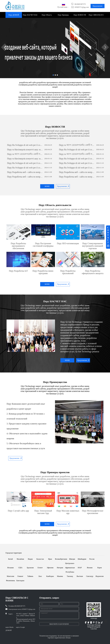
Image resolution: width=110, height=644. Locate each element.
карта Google (20, 627)
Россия (92, 559)
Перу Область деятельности (47, 16)
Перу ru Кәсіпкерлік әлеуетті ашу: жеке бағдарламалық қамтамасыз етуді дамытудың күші (25, 150)
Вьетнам (80, 576)
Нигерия (60, 568)
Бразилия (30, 568)
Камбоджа (50, 576)
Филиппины (10, 581)
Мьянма (60, 576)
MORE (47, 186)
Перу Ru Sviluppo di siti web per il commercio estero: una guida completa (25, 145)
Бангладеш (20, 581)
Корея (100, 568)
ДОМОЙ (8, 630)
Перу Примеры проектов (63, 16)
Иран (50, 559)
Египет (40, 568)
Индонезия (100, 576)
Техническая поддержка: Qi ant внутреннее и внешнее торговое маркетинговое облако (59, 637)
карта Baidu (9, 627)
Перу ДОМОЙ (14, 15)
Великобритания (61, 559)
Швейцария (82, 559)
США (20, 568)
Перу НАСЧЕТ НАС (30, 15)
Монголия (10, 576)
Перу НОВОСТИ (80, 15)
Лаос (40, 576)
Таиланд (70, 576)
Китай (10, 559)
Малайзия (20, 559)
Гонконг (20, 576)
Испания (10, 568)
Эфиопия (50, 568)
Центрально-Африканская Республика (70, 568)
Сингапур (90, 576)
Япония (90, 568)
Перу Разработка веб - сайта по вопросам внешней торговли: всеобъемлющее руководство (25, 172)
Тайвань (30, 576)
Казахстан (40, 559)
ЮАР (80, 568)
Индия (30, 559)
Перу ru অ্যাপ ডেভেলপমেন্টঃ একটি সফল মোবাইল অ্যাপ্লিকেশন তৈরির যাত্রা (77, 145)
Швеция (72, 559)
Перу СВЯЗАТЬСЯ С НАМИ (96, 16)
